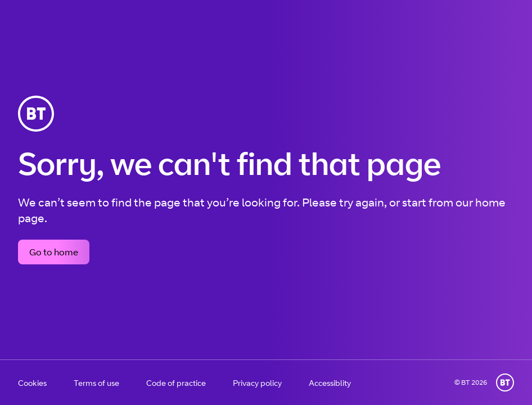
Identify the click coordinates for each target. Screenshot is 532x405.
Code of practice (176, 383)
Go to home (54, 252)
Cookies (32, 383)
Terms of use (96, 383)
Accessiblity (330, 383)
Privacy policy (257, 383)
